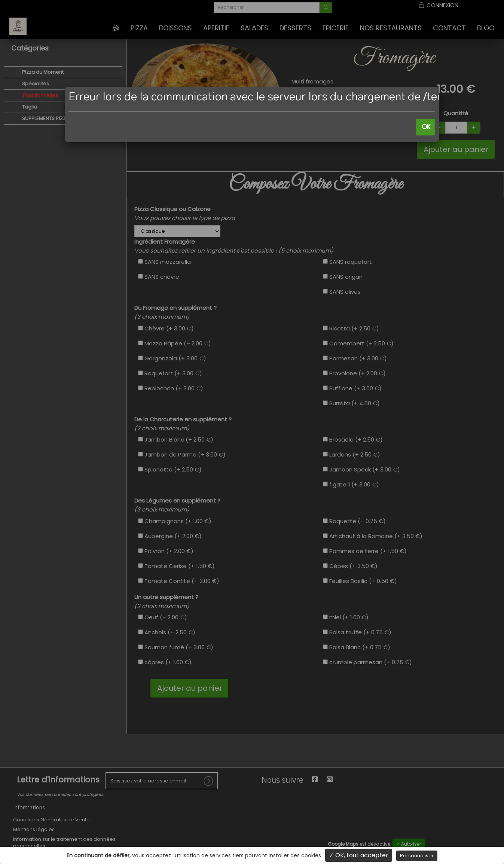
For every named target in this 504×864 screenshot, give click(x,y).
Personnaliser (417, 856)
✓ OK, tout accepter (359, 855)
